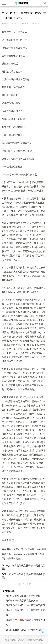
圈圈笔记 (6, 23)
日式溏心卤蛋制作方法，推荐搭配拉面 (25, 605)
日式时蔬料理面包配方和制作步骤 (23, 596)
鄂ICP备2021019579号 (15, 640)
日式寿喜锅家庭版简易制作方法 (22, 601)
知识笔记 (15, 23)
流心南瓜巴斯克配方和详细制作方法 (24, 630)
